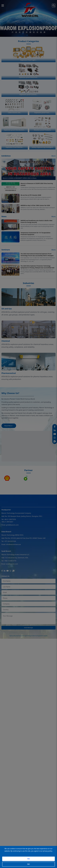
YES (28, 859)
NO (28, 864)
